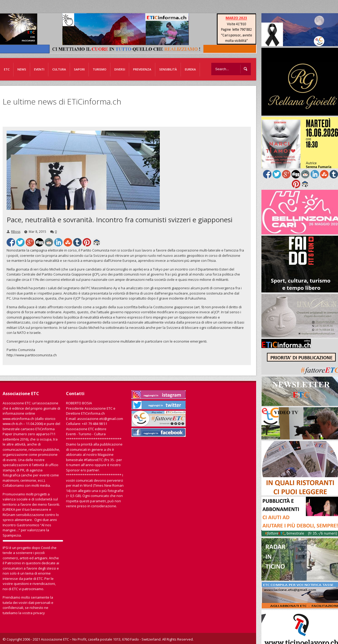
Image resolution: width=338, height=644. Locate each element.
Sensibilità (168, 69)
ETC (7, 69)
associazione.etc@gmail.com (100, 419)
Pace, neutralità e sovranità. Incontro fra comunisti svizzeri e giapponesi (119, 220)
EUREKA (190, 69)
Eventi (39, 69)
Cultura (59, 69)
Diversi (120, 69)
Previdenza (142, 69)
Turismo (100, 69)
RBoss (16, 232)
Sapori (79, 69)
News (22, 69)
